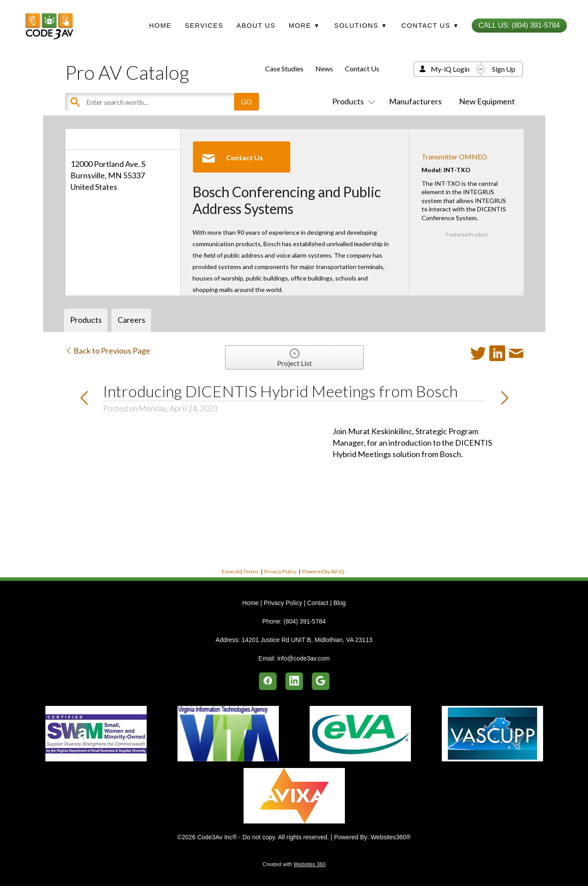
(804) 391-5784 (305, 621)
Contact (318, 603)
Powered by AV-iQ (323, 571)
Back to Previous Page (108, 351)
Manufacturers (415, 101)
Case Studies (284, 68)
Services (204, 25)
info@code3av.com (303, 658)
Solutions (360, 25)
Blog (340, 603)
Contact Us (362, 68)
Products (352, 101)
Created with (294, 864)
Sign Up (504, 69)
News (324, 68)
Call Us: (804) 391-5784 (519, 25)
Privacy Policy (280, 571)
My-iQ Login (450, 69)
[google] (321, 681)
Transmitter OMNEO (454, 157)
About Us (256, 25)
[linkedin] (294, 681)
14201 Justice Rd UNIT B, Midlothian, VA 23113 (307, 640)
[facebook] (268, 681)
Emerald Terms (240, 571)
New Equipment (487, 101)
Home (160, 25)
